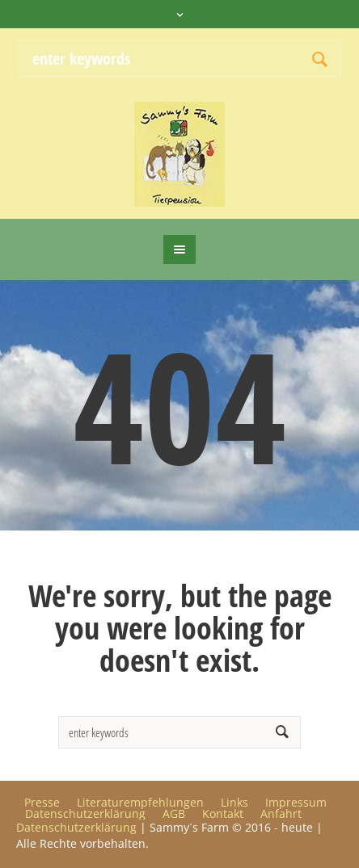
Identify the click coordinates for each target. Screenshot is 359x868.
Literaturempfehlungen (140, 803)
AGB (174, 814)
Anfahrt (281, 814)
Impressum (296, 803)
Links (234, 803)
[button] (29, 839)
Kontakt (223, 814)
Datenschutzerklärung (85, 814)
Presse (42, 803)
